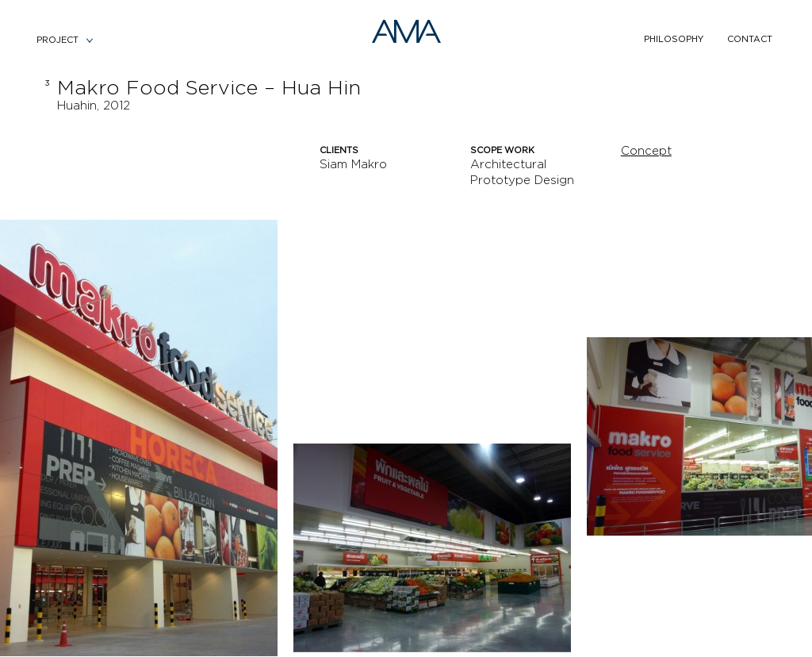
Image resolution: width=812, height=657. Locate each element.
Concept (646, 151)
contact (750, 39)
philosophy (674, 39)
